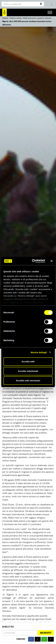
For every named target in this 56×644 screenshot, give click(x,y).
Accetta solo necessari (28, 380)
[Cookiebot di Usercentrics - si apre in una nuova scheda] (33, 261)
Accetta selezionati (28, 371)
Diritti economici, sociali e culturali (37, 18)
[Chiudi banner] (52, 261)
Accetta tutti (28, 361)
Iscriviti (46, 633)
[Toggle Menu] (50, 12)
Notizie (5, 18)
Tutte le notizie (16, 18)
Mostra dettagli (39, 352)
